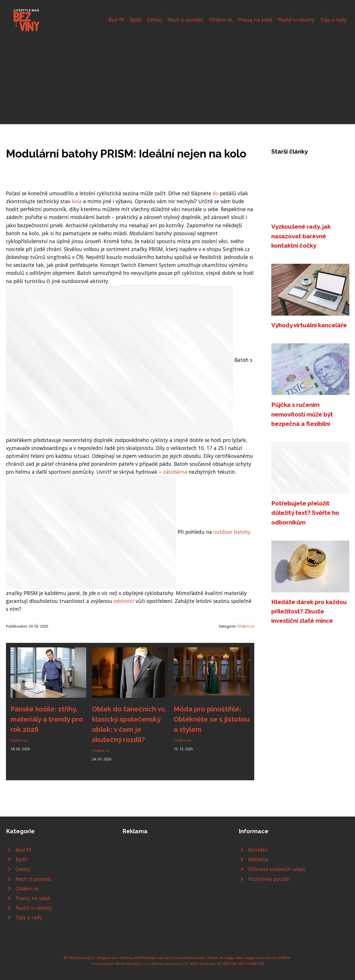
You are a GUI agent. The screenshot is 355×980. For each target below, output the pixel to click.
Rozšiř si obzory (296, 20)
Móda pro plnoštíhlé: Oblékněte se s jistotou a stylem (212, 719)
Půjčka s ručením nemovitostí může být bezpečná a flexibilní (302, 414)
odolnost (124, 601)
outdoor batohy (232, 532)
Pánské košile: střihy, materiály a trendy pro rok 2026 (47, 719)
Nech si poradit (186, 20)
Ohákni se (221, 20)
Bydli (136, 20)
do (216, 193)
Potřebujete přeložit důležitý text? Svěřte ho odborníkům (305, 513)
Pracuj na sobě (255, 20)
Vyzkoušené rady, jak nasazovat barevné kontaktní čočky (301, 236)
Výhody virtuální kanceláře (309, 325)
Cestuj (155, 20)
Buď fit (116, 20)
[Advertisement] (178, 75)
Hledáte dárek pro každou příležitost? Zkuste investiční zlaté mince (309, 611)
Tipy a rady (333, 20)
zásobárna (175, 472)
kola (77, 201)
